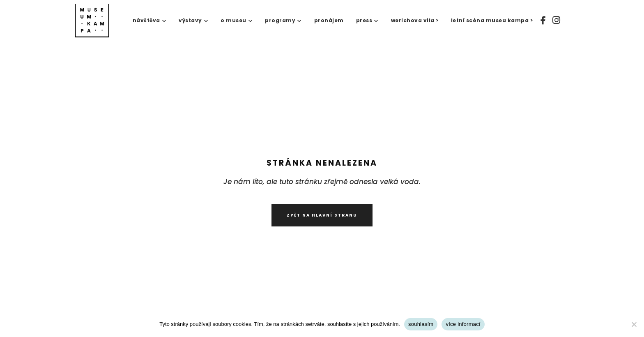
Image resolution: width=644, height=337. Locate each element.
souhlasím (421, 324)
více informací (463, 324)
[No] (634, 324)
